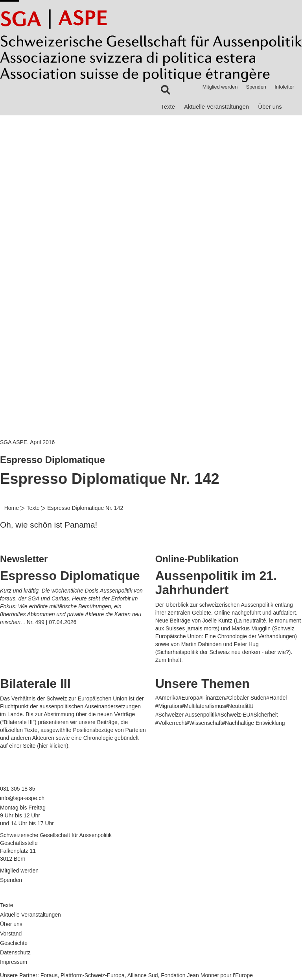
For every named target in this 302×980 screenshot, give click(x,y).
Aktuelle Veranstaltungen (216, 107)
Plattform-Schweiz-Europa (93, 975)
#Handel (276, 698)
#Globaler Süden (246, 698)
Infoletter (284, 87)
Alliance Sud (143, 975)
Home (12, 508)
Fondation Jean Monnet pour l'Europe (207, 975)
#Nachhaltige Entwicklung (253, 723)
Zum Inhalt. (169, 660)
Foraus (49, 975)
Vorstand (11, 934)
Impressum (14, 962)
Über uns (270, 107)
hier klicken (53, 746)
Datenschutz (15, 952)
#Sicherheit (264, 715)
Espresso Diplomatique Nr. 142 (85, 508)
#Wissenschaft (204, 723)
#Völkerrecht (171, 723)
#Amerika (167, 698)
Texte (168, 107)
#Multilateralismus (203, 706)
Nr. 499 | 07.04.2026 (52, 622)
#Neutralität (239, 706)
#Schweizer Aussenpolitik (186, 715)
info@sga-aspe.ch (22, 798)
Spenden (256, 87)
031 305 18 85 (18, 789)
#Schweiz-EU (234, 715)
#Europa (189, 698)
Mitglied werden (220, 87)
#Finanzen (212, 698)
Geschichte (14, 943)
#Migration (168, 706)
